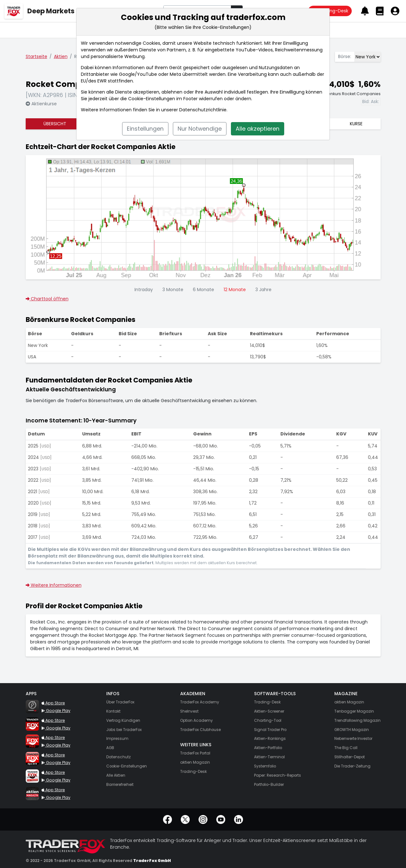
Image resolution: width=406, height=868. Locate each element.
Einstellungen (145, 129)
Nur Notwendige (200, 129)
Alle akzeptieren (258, 129)
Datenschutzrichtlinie (203, 110)
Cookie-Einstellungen (152, 99)
